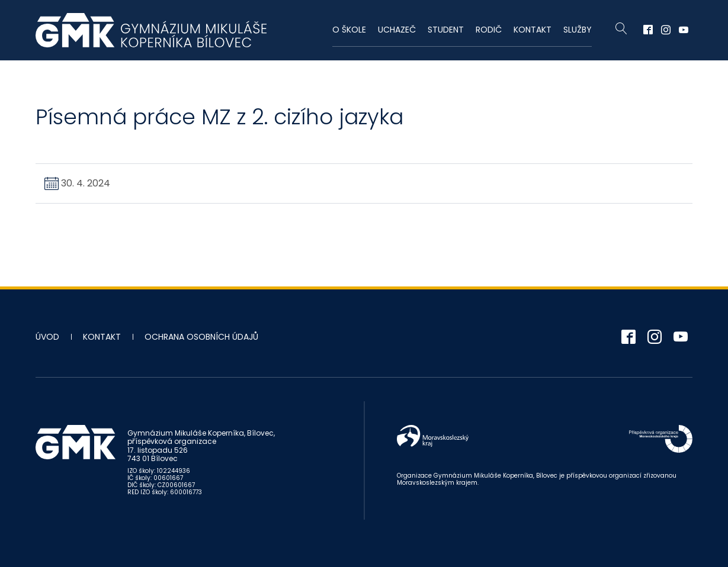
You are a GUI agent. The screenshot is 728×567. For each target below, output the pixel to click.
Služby (578, 30)
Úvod (47, 337)
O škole (349, 30)
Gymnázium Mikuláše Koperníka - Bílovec (151, 30)
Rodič (489, 30)
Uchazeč (397, 30)
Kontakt (533, 30)
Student (446, 30)
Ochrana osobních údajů (201, 337)
